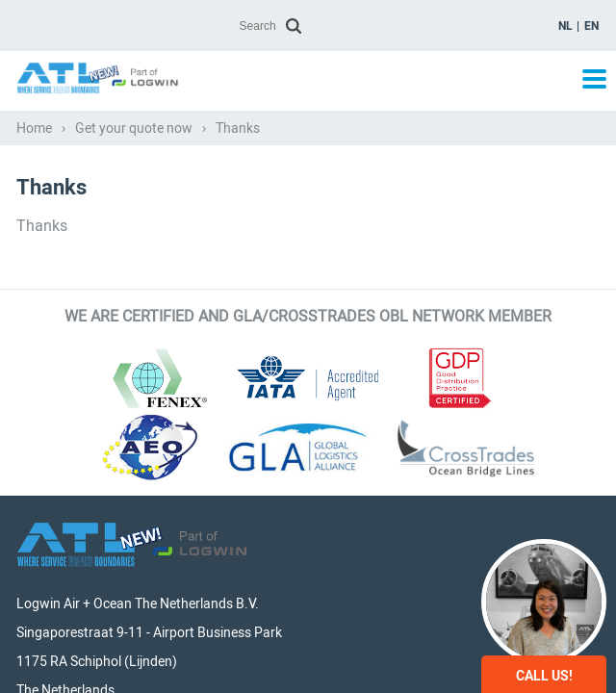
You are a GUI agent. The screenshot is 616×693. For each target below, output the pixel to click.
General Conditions (458, 637)
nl (565, 26)
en (591, 26)
